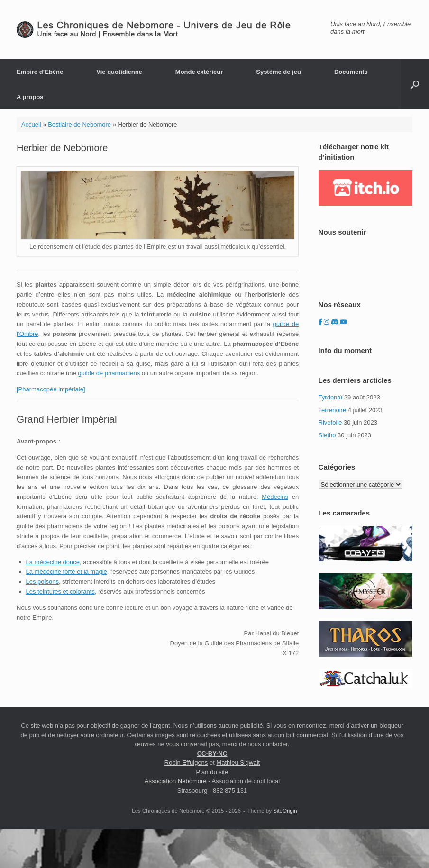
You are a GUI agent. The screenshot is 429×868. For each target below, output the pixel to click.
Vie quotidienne (119, 72)
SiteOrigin (285, 811)
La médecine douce (53, 562)
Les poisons (42, 582)
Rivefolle (330, 422)
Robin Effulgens (186, 763)
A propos (30, 97)
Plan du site (212, 772)
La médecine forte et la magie (67, 572)
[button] (415, 84)
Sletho (327, 435)
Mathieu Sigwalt (238, 763)
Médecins (275, 497)
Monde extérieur (199, 72)
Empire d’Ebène (40, 72)
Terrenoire (333, 410)
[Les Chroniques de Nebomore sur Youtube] (343, 322)
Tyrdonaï (331, 397)
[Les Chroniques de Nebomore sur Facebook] (321, 322)
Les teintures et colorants (60, 592)
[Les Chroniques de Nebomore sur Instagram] (327, 322)
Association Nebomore (176, 781)
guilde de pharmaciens (109, 373)
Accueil (31, 124)
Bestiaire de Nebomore (79, 124)
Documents (351, 72)
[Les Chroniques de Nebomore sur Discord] (336, 322)
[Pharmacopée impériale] (51, 389)
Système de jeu (278, 72)
